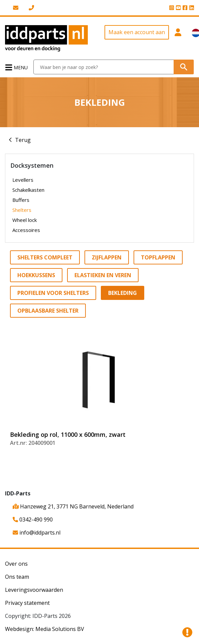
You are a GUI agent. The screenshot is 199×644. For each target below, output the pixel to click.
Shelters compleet (45, 257)
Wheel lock (25, 220)
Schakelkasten (28, 190)
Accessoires (26, 230)
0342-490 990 (33, 519)
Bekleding (123, 293)
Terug (23, 140)
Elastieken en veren (103, 275)
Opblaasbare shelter (48, 311)
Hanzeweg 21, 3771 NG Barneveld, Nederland (73, 506)
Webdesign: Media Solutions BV (45, 629)
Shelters (22, 210)
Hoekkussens (36, 275)
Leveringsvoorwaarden (34, 590)
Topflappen (158, 257)
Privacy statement (27, 603)
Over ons (16, 564)
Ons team (17, 577)
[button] (178, 38)
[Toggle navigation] (17, 67)
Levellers (23, 180)
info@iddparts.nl (37, 533)
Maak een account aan (137, 32)
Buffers (21, 200)
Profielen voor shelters (53, 293)
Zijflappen (107, 257)
